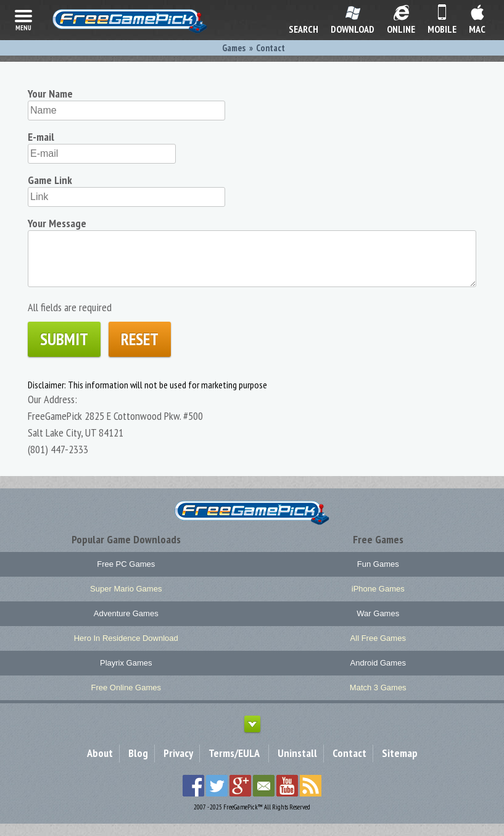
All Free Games (378, 650)
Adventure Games (126, 626)
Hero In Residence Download (126, 650)
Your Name (50, 94)
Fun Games (378, 576)
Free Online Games (126, 700)
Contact (349, 765)
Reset (140, 351)
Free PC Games (126, 576)
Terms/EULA (234, 765)
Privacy (178, 765)
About (100, 765)
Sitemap (400, 765)
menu (23, 19)
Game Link (50, 180)
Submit (64, 351)
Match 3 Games (378, 700)
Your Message (57, 223)
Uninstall (297, 765)
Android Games (378, 675)
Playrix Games (126, 675)
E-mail (41, 137)
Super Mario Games (126, 601)
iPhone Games (378, 601)
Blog (138, 765)
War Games (378, 626)
